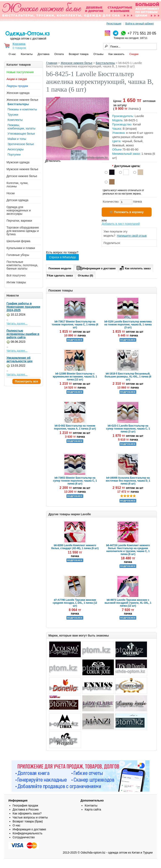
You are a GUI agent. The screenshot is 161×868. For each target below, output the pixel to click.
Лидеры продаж (17, 86)
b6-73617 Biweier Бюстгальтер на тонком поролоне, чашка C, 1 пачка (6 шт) (75, 325)
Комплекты (15, 120)
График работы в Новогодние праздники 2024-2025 (23, 307)
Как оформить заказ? (27, 813)
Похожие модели (60, 268)
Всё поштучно (16, 275)
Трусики (13, 115)
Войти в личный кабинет (140, 24)
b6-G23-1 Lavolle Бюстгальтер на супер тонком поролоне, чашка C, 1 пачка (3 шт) (128, 429)
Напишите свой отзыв (132, 236)
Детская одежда (17, 200)
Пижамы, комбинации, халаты (21, 127)
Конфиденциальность (27, 833)
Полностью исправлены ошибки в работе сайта (23, 334)
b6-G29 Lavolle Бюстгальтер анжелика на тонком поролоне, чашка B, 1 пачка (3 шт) (128, 325)
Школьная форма (18, 241)
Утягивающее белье (21, 134)
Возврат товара (79, 54)
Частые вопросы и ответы (30, 817)
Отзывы (99, 54)
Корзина (19, 44)
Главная (52, 63)
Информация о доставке (96, 268)
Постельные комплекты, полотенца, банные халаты (22, 265)
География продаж (25, 805)
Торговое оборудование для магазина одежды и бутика (23, 231)
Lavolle (139, 116)
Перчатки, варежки (19, 221)
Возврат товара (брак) (28, 821)
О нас (12, 54)
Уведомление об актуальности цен (19, 359)
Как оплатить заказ (135, 268)
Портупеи (14, 155)
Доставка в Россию (26, 809)
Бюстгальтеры (18, 104)
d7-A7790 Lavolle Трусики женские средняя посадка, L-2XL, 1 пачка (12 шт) (75, 603)
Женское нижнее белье (22, 100)
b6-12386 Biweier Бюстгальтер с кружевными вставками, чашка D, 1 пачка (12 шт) (75, 377)
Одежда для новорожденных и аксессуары (19, 210)
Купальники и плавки (21, 248)
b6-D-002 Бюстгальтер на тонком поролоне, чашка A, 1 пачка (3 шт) (75, 427)
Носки (11, 193)
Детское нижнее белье (22, 176)
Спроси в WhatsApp (62, 257)
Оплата (59, 54)
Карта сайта (93, 809)
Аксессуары (16, 149)
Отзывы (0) (85, 275)
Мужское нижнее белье (22, 169)
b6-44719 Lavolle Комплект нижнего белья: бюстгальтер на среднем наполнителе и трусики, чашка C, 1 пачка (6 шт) (128, 550)
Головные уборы (18, 255)
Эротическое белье (21, 144)
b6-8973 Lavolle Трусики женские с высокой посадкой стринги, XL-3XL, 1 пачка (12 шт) (128, 603)
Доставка (44, 54)
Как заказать (116, 54)
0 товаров (19, 48)
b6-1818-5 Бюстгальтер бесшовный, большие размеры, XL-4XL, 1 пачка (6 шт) (128, 377)
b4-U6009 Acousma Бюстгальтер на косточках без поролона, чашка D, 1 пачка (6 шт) (128, 481)
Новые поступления (20, 72)
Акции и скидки (17, 79)
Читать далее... (17, 323)
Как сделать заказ (60, 275)
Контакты (27, 54)
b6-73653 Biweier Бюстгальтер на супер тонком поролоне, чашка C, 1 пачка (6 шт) (75, 481)
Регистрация (114, 24)
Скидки (134, 54)
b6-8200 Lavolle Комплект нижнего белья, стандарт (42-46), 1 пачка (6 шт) (75, 547)
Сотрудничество (24, 837)
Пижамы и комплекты (22, 109)
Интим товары (16, 282)
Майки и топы (17, 139)
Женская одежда (18, 93)
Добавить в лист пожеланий (121, 224)
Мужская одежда (18, 162)
